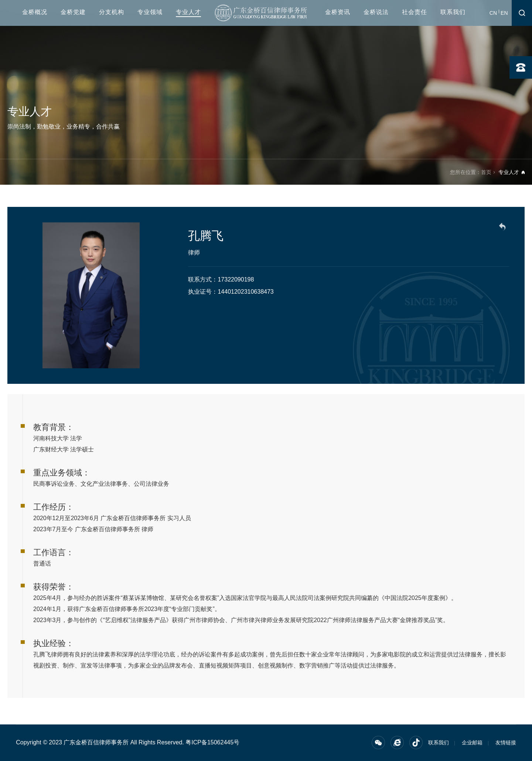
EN (504, 13)
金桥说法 (376, 12)
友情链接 (506, 743)
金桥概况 (35, 12)
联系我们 (453, 12)
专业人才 (188, 12)
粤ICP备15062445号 (212, 742)
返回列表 (504, 228)
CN (493, 13)
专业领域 (150, 12)
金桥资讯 (338, 12)
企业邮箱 (472, 743)
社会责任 (415, 12)
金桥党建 (73, 12)
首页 (486, 172)
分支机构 (112, 12)
